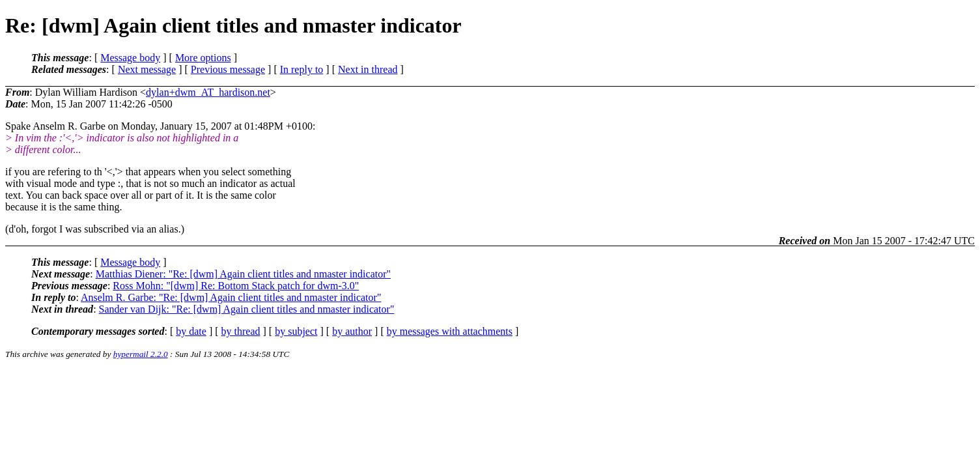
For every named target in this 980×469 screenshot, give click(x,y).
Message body (130, 58)
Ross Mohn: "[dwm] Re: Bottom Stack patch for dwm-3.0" (236, 286)
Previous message (228, 69)
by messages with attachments (450, 331)
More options (203, 58)
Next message (147, 69)
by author (352, 331)
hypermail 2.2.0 (141, 354)
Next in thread (368, 69)
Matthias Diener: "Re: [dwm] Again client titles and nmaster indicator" (243, 274)
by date (191, 331)
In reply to (302, 69)
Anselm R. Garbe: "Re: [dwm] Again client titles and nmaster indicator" (231, 297)
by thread (241, 331)
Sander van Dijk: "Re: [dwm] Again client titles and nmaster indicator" (247, 309)
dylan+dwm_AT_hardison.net (208, 92)
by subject (296, 331)
